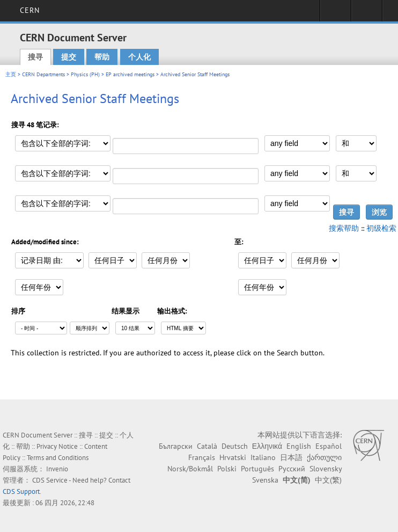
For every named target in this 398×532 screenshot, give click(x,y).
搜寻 (35, 57)
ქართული (324, 457)
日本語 (291, 457)
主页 (11, 74)
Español (329, 446)
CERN (30, 10)
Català (207, 446)
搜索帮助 (344, 228)
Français (202, 457)
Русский (292, 469)
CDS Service (50, 480)
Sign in (336, 14)
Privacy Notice (57, 446)
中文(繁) (328, 480)
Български (176, 446)
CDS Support (21, 491)
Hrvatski (233, 457)
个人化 (139, 57)
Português (257, 469)
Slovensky (326, 469)
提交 (69, 57)
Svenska (265, 480)
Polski (227, 469)
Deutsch (235, 446)
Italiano (263, 457)
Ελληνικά (267, 446)
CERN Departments (43, 74)
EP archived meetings (130, 74)
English (299, 446)
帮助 (102, 57)
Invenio (57, 469)
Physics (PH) (85, 74)
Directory (367, 14)
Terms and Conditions (58, 458)
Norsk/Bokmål (190, 469)
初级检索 (381, 228)
